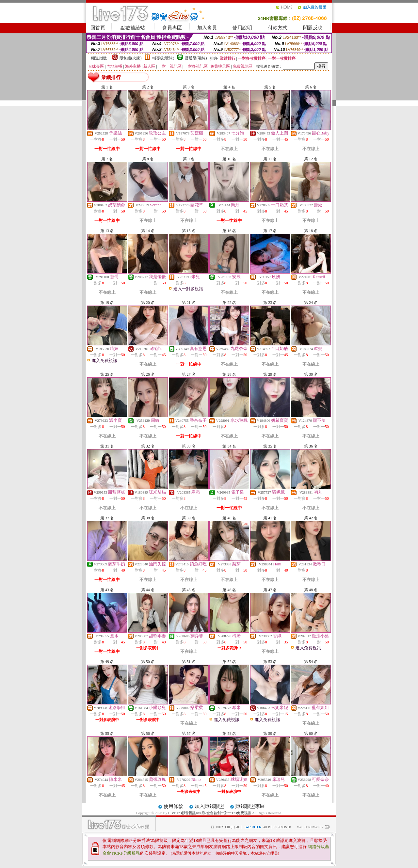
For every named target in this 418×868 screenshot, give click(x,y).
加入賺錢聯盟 (209, 806)
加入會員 (207, 28)
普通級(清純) (196, 58)
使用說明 (242, 28)
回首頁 (98, 28)
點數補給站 (133, 28)
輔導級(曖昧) (163, 58)
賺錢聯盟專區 (250, 806)
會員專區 (172, 28)
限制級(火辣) (131, 58)
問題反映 (313, 28)
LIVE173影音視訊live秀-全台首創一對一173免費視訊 (210, 813)
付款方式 (278, 28)
